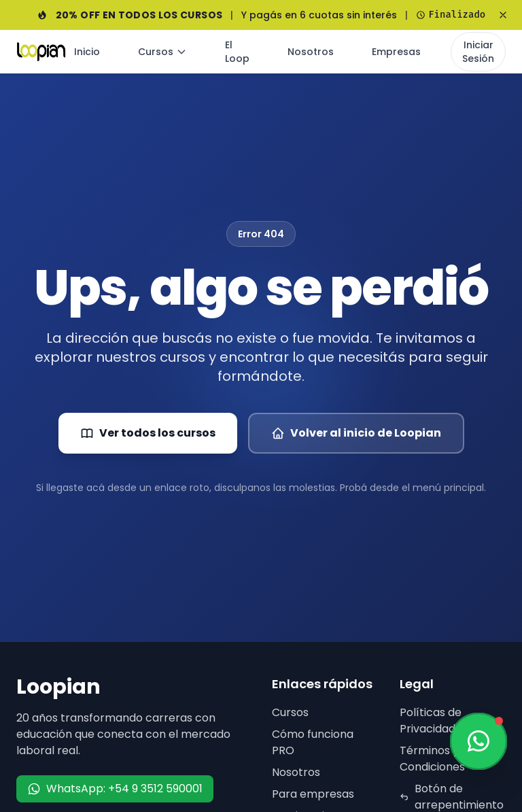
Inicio (87, 52)
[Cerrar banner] (503, 15)
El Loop (237, 52)
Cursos (162, 52)
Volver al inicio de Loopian (356, 433)
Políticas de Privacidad (431, 721)
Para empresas (313, 794)
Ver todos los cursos (148, 433)
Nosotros (311, 52)
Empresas (396, 52)
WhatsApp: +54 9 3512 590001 (115, 789)
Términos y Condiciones (432, 759)
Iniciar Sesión (478, 52)
